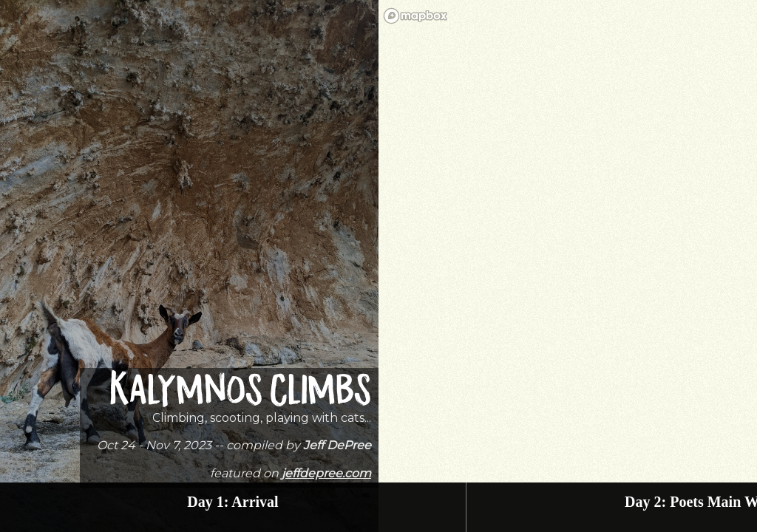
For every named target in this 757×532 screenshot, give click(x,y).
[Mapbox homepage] (415, 16)
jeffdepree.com (326, 473)
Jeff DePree (337, 445)
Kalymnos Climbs (240, 393)
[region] (568, 266)
